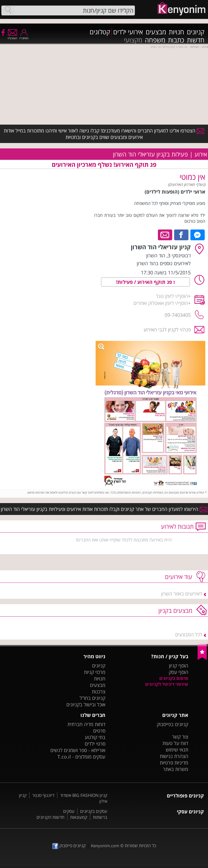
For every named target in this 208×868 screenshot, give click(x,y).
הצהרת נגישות (174, 756)
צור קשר (180, 737)
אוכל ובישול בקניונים (86, 704)
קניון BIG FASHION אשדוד (84, 795)
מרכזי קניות (95, 672)
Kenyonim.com (105, 846)
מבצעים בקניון (175, 610)
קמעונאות (79, 817)
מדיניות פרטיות (174, 763)
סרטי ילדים (95, 744)
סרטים (99, 731)
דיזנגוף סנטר (43, 795)
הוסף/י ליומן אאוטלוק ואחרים (161, 303)
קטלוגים (100, 32)
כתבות (176, 40)
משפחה (155, 40)
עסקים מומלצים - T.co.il (81, 757)
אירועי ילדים (128, 32)
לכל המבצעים (189, 634)
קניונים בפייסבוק (173, 724)
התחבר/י (24, 36)
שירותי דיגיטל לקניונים (167, 684)
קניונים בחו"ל (92, 698)
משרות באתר (176, 769)
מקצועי (133, 40)
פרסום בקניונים (174, 678)
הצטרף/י (12, 36)
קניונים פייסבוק (69, 846)
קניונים (196, 32)
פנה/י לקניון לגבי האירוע (167, 330)
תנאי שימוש (177, 750)
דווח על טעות (175, 743)
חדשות (196, 40)
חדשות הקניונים (51, 817)
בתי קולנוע (95, 737)
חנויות (176, 32)
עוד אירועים (179, 577)
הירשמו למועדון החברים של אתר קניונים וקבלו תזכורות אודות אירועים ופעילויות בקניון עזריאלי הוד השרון (104, 509)
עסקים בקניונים (94, 811)
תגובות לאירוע (177, 526)
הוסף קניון (179, 666)
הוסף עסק (178, 672)
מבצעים (156, 32)
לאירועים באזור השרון (182, 594)
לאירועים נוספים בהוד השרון (164, 263)
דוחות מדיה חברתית (86, 724)
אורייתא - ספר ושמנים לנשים (78, 750)
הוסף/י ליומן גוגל (172, 296)
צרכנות (99, 691)
